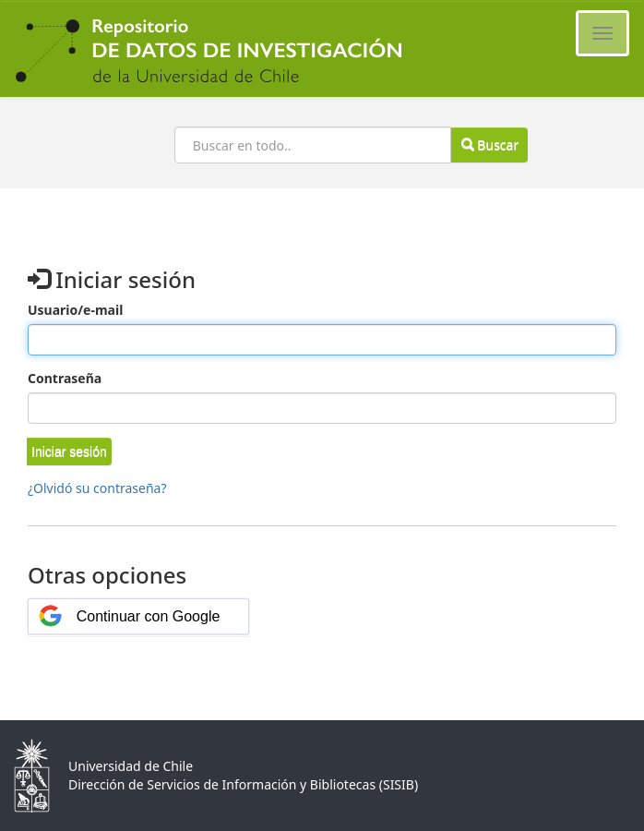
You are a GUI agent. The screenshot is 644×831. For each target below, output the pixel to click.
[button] (69, 452)
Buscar (490, 145)
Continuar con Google (149, 616)
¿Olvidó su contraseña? (97, 488)
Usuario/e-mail (75, 310)
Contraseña (65, 378)
